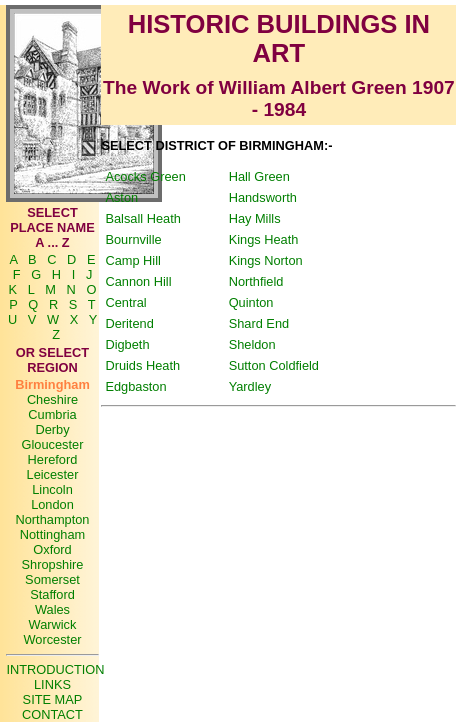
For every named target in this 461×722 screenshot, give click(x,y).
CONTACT (52, 714)
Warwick (53, 624)
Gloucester (53, 444)
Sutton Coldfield (274, 365)
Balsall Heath (142, 218)
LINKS (52, 684)
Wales (52, 609)
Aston (121, 197)
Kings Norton (266, 260)
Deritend (129, 323)
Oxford (52, 549)
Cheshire (52, 399)
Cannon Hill (138, 281)
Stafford (52, 594)
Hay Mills (255, 218)
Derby (52, 429)
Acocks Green (145, 176)
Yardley (250, 386)
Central (125, 302)
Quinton (251, 302)
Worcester (52, 639)
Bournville (133, 239)
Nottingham (52, 534)
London (52, 504)
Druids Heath (142, 365)
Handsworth (263, 197)
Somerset (52, 579)
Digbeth (127, 344)
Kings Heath (264, 239)
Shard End (259, 323)
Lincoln (52, 489)
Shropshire (53, 564)
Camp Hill (132, 260)
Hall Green (259, 176)
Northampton (52, 519)
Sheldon (252, 344)
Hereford (53, 459)
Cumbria (52, 414)
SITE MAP (53, 699)
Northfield (256, 281)
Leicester (53, 474)
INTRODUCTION (55, 669)
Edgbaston (135, 386)
